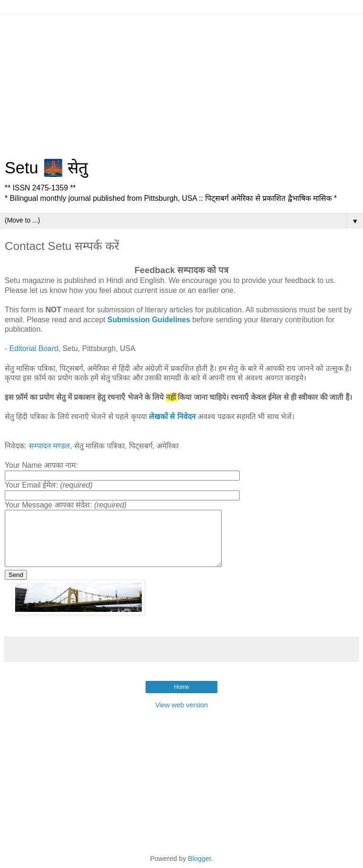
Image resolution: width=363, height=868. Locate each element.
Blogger (200, 859)
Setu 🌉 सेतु (46, 168)
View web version (181, 705)
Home (181, 687)
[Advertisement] (181, 80)
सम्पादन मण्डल (49, 446)
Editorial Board (34, 348)
